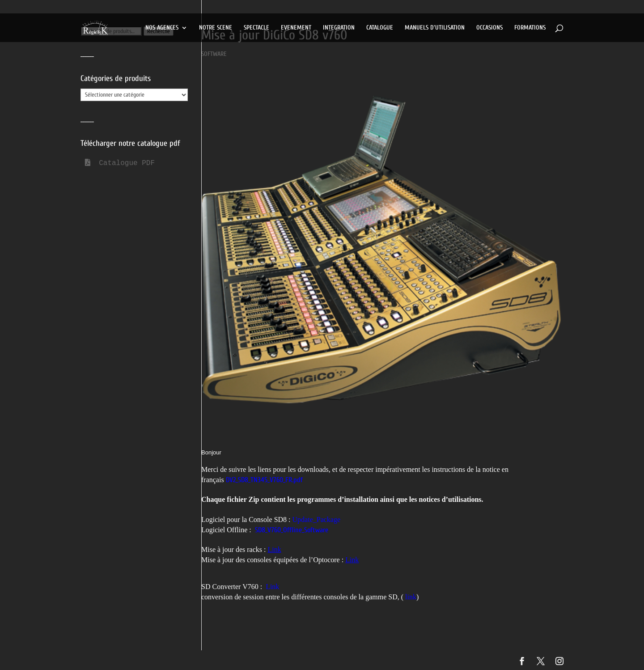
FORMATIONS (530, 28)
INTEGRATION (339, 28)
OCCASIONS (489, 28)
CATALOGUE (380, 28)
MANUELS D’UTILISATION (435, 28)
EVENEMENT (296, 28)
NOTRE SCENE (216, 28)
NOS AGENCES (162, 28)
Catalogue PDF (120, 163)
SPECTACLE (256, 28)
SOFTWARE (214, 54)
